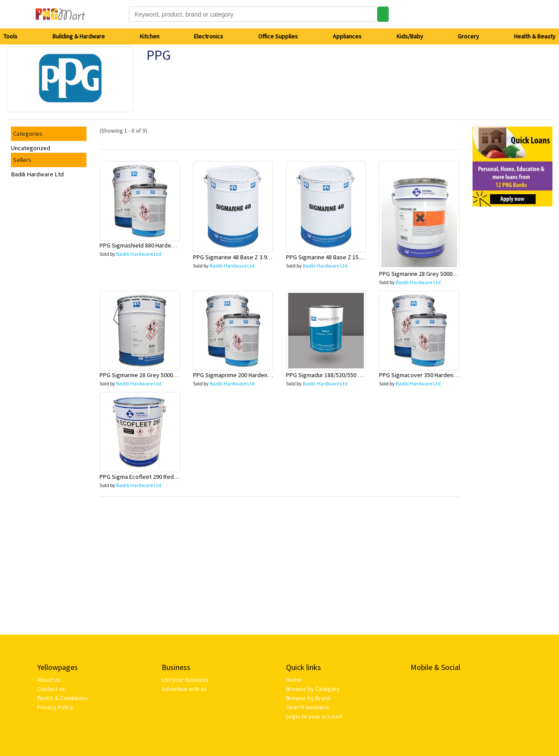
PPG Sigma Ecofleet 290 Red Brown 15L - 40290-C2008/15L (175, 477)
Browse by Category (313, 689)
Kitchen (150, 36)
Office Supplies (278, 36)
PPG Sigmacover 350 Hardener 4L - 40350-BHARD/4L (446, 375)
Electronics (209, 36)
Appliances (347, 36)
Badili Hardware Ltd (37, 174)
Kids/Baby (410, 36)
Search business (308, 707)
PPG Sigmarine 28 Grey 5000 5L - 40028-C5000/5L (442, 274)
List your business (185, 680)
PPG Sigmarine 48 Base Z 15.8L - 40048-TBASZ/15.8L (352, 257)
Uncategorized (31, 148)
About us (49, 680)
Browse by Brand (308, 698)
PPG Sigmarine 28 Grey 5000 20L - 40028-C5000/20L (165, 375)
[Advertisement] (512, 344)
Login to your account (314, 716)
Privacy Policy (55, 707)
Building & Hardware (79, 36)
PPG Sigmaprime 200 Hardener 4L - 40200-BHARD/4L (260, 375)
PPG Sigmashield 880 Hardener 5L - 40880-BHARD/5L (167, 245)
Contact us (51, 689)
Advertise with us (184, 689)
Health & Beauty (535, 36)
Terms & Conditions (62, 698)
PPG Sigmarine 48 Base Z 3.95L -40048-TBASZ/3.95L (259, 257)
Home (294, 680)
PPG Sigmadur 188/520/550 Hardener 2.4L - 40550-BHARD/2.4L (365, 375)
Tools (10, 36)
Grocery (468, 36)
